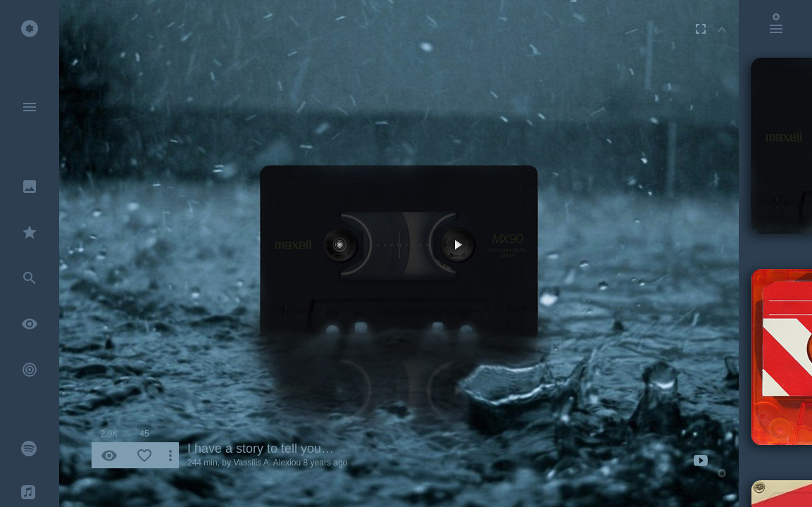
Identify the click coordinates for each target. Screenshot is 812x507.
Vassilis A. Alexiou (267, 463)
